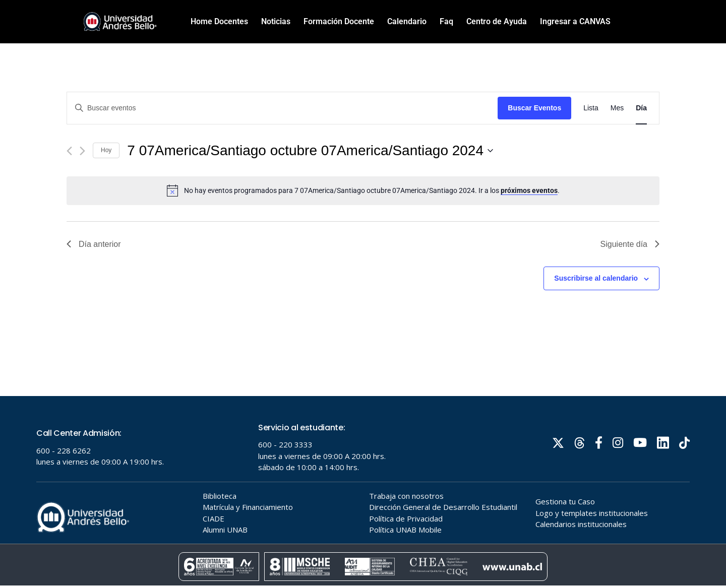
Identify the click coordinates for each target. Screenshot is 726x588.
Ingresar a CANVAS (575, 21)
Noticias (276, 21)
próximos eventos (529, 190)
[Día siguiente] (82, 151)
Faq (446, 21)
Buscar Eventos (534, 108)
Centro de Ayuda (497, 21)
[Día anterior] (69, 151)
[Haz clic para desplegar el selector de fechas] (310, 151)
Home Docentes (219, 21)
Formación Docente (339, 21)
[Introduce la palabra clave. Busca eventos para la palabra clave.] (282, 108)
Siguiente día (630, 244)
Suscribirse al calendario (596, 278)
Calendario (407, 21)
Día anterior (94, 244)
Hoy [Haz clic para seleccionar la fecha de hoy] (106, 150)
